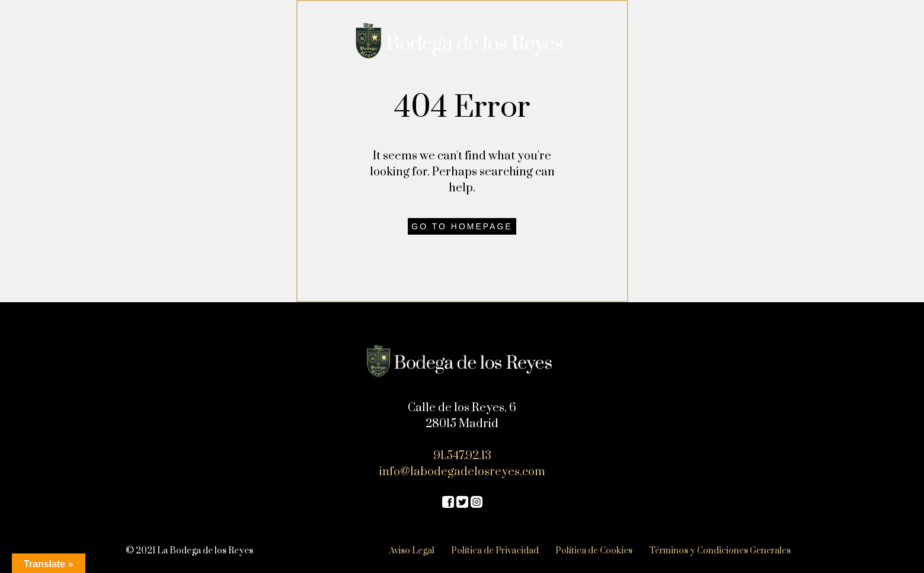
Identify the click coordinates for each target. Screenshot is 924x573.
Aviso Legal (412, 551)
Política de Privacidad (495, 551)
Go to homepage (462, 226)
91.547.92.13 (462, 456)
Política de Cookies (594, 551)
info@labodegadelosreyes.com (462, 472)
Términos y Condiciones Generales (720, 551)
